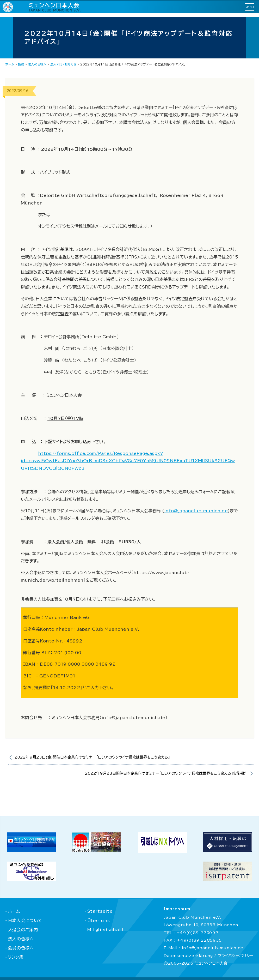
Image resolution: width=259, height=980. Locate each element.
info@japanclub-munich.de (196, 511)
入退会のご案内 (23, 930)
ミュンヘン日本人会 (55, 7)
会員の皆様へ (21, 948)
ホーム (10, 64)
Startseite (100, 911)
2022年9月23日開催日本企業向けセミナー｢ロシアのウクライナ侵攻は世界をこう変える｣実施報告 (166, 773)
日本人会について (25, 921)
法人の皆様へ (37, 64)
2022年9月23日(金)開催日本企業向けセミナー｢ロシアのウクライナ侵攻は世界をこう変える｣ (92, 757)
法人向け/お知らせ (63, 64)
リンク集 (16, 957)
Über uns (98, 921)
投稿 (21, 64)
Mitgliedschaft (105, 930)
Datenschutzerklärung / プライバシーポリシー (208, 956)
